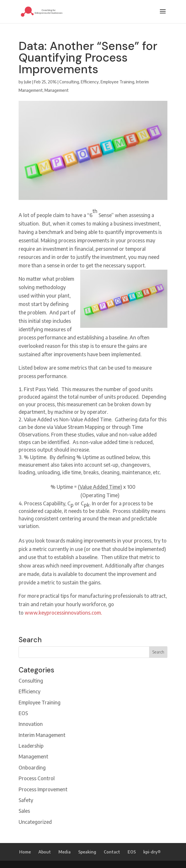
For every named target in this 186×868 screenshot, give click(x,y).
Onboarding (32, 767)
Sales (24, 811)
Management (57, 90)
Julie (28, 82)
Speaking (87, 852)
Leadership (31, 746)
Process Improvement (43, 789)
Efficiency (90, 82)
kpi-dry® (152, 852)
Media (65, 852)
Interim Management (42, 735)
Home (25, 852)
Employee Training (117, 82)
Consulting (69, 82)
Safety (26, 800)
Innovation (31, 724)
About (45, 852)
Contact (112, 852)
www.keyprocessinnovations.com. (63, 613)
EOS (23, 713)
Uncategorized (35, 822)
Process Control (37, 778)
